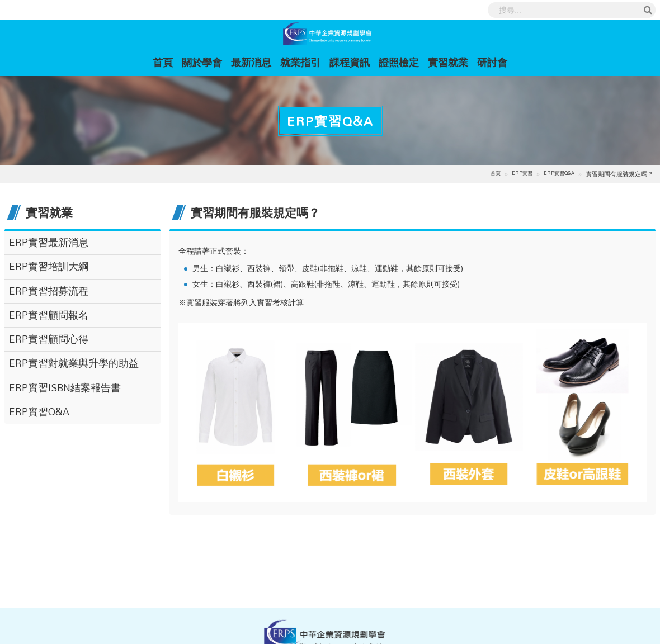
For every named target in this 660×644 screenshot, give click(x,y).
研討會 (492, 62)
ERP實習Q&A (559, 174)
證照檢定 (399, 62)
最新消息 (251, 62)
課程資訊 (350, 62)
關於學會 (202, 62)
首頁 (165, 62)
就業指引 (300, 62)
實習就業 (448, 62)
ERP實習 (522, 174)
